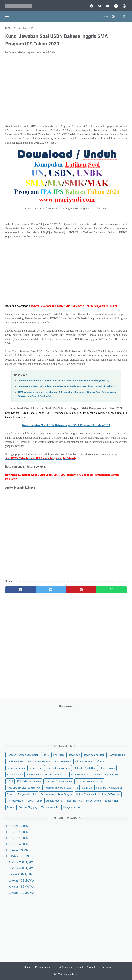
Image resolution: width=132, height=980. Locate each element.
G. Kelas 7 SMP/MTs (21, 862)
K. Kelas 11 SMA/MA (21, 886)
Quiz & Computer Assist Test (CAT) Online (98, 794)
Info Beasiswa (43, 761)
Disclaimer (26, 967)
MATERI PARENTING (56, 774)
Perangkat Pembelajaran (109, 787)
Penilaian (87, 787)
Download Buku (116, 755)
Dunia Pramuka (15, 761)
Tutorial (11, 807)
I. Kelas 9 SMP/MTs (21, 874)
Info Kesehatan (63, 761)
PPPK (10, 781)
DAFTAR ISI (59, 755)
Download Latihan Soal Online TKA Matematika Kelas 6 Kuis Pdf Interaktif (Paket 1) (63, 379)
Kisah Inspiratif (15, 774)
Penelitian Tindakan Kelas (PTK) (61, 787)
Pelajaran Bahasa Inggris (58, 781)
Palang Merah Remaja (29, 781)
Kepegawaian (108, 768)
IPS (29, 761)
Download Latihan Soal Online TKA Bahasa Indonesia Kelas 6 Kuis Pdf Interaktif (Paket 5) (67, 385)
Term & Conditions (63, 967)
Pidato (10, 794)
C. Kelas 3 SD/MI (19, 838)
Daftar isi (107, 967)
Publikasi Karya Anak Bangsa (56, 794)
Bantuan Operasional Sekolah (23, 755)
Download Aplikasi (94, 755)
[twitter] (99, 5)
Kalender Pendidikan (85, 768)
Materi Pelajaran (80, 774)
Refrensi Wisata (15, 801)
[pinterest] (123, 5)
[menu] (7, 15)
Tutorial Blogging (28, 807)
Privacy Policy (43, 967)
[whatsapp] (112, 588)
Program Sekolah (27, 794)
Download (75, 755)
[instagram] (115, 5)
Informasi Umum (16, 768)
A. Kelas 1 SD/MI (19, 826)
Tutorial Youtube (50, 807)
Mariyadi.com (71, 975)
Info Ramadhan (83, 761)
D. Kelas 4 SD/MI (19, 844)
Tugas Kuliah (112, 801)
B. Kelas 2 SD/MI (19, 832)
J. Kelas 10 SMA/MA (21, 880)
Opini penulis (112, 774)
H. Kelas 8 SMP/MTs (21, 868)
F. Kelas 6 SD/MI (19, 856)
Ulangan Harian (71, 807)
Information (35, 768)
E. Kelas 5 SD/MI (19, 850)
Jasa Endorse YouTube (58, 768)
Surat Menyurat (54, 801)
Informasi (101, 761)
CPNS (46, 755)
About (80, 967)
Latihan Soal (34, 774)
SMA (30, 801)
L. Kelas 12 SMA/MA (21, 892)
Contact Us (92, 967)
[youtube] (107, 5)
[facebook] (91, 5)
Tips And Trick (74, 801)
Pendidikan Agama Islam (89, 781)
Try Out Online (93, 801)
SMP (39, 801)
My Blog (97, 774)
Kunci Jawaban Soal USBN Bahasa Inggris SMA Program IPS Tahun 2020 (66, 424)
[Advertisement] (66, 90)
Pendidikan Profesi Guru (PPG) (23, 787)
